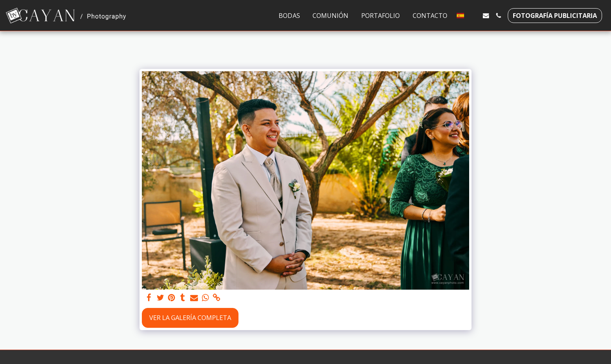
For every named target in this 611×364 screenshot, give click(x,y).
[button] (473, 16)
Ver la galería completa (190, 317)
